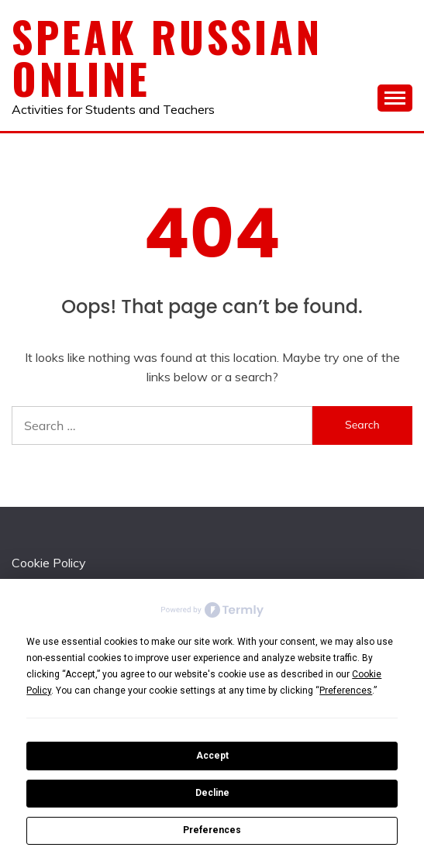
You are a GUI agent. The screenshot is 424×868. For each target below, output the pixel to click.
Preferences (212, 830)
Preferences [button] (346, 691)
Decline (212, 793)
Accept (212, 756)
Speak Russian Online (167, 57)
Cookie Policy (49, 563)
